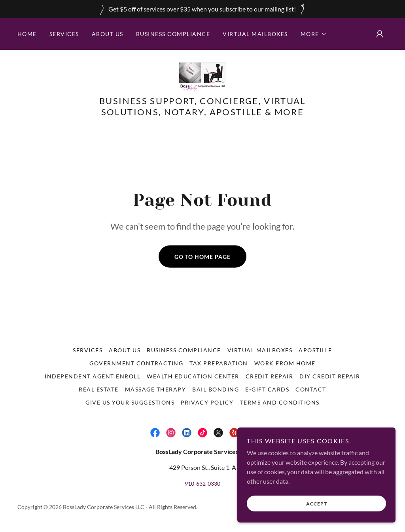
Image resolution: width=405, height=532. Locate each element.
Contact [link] (311, 389)
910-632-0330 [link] (202, 484)
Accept (317, 504)
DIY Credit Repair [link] (330, 376)
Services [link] (64, 34)
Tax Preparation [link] (219, 363)
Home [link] (27, 34)
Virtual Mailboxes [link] (255, 34)
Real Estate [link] (98, 389)
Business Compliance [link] (173, 34)
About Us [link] (108, 34)
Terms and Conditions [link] (280, 402)
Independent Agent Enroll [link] (93, 376)
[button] (314, 34)
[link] (202, 77)
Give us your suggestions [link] (130, 402)
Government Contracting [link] (136, 363)
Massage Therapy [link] (155, 389)
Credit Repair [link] (269, 376)
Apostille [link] (315, 350)
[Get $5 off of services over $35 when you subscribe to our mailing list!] (202, 9)
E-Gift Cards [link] (267, 389)
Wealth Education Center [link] (193, 376)
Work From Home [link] (285, 363)
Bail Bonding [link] (216, 389)
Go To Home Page (202, 257)
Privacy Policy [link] (207, 402)
